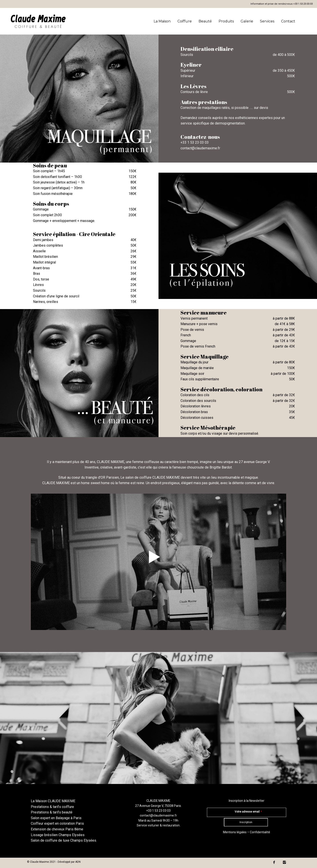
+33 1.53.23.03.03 (303, 4)
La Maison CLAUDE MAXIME (53, 801)
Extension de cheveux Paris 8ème (57, 829)
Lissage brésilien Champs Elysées (58, 835)
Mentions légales (235, 832)
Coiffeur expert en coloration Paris (57, 823)
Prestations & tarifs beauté (52, 812)
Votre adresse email (248, 812)
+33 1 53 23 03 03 (195, 142)
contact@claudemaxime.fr (200, 148)
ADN (78, 862)
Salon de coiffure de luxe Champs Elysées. (64, 840)
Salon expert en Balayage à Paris (56, 818)
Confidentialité (260, 832)
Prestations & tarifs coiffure (52, 807)
